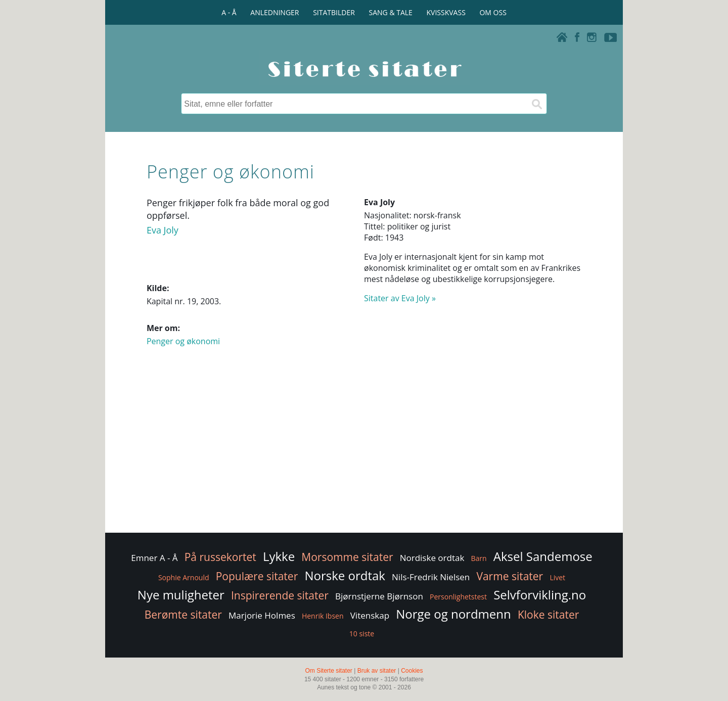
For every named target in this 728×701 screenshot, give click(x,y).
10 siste (362, 634)
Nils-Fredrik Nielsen (431, 577)
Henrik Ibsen (323, 616)
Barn (479, 558)
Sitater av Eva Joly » (400, 298)
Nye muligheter (181, 595)
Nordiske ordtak (432, 558)
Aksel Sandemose (543, 556)
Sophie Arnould (184, 577)
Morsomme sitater (347, 557)
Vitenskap (370, 615)
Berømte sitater (183, 615)
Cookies (412, 671)
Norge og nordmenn (453, 614)
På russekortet (220, 557)
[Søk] (536, 104)
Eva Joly (163, 230)
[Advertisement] (364, 450)
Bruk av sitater (377, 671)
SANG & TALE (391, 12)
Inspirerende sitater (280, 595)
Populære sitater (257, 576)
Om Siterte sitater (328, 671)
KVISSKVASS (446, 12)
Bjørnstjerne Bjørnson (379, 596)
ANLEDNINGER (275, 12)
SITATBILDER (334, 12)
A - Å (229, 12)
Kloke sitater (548, 615)
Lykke (279, 556)
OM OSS (493, 12)
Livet (557, 577)
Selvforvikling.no (540, 595)
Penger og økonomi (183, 341)
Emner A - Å (154, 558)
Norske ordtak (345, 575)
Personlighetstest (458, 597)
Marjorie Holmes (262, 615)
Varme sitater (510, 576)
